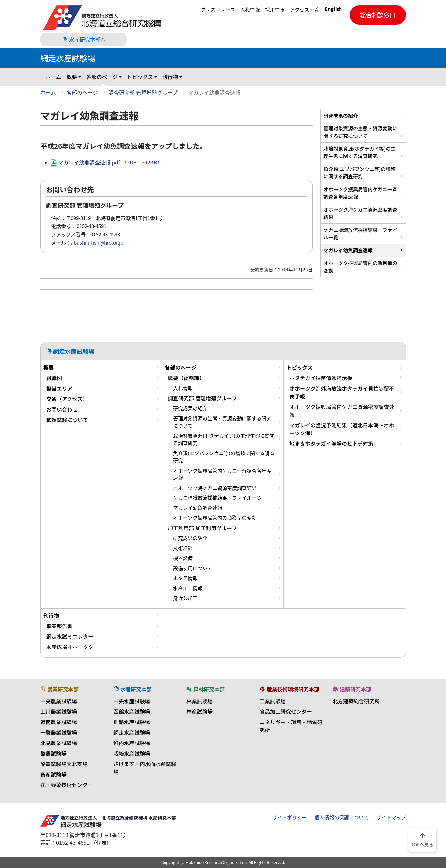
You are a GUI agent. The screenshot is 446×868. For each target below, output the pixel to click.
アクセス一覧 (305, 10)
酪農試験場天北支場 (64, 764)
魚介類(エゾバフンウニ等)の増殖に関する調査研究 (359, 173)
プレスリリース (218, 10)
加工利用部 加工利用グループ (202, 528)
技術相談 (183, 548)
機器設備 (183, 558)
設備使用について (193, 568)
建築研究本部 (352, 689)
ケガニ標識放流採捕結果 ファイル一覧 (360, 233)
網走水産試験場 (132, 732)
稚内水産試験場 (132, 743)
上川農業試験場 (59, 711)
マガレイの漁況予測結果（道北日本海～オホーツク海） (342, 429)
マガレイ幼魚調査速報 (348, 250)
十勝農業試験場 (59, 732)
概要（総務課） (186, 378)
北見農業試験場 (59, 743)
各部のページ (102, 77)
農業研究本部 (60, 689)
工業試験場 (273, 701)
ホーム (53, 77)
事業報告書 (59, 626)
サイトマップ (391, 817)
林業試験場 (200, 701)
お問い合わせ (62, 409)
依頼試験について (67, 420)
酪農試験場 (53, 753)
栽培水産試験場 (132, 753)
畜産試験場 (53, 774)
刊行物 (170, 77)
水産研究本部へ (84, 39)
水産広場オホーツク (70, 647)
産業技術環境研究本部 (289, 689)
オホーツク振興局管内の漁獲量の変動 (360, 267)
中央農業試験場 (59, 701)
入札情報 (250, 10)
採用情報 (275, 10)
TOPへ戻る (422, 839)
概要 (72, 77)
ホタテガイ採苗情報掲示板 (321, 378)
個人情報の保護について (342, 817)
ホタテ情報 (185, 578)
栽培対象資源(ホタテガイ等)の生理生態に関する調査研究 (359, 152)
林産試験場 (200, 711)
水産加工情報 (188, 588)
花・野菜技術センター (67, 785)
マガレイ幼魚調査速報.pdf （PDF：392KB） (107, 162)
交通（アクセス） (67, 399)
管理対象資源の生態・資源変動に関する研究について (360, 132)
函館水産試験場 (132, 711)
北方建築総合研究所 (356, 701)
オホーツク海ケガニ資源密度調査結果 (360, 213)
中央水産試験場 (132, 701)
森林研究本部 (206, 689)
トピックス (140, 77)
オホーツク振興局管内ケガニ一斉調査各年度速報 (360, 193)
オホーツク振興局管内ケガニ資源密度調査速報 (342, 411)
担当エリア (59, 388)
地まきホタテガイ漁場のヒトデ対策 (331, 443)
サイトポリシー (290, 817)
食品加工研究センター (286, 711)
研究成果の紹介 (341, 116)
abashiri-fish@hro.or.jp (97, 243)
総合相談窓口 (378, 15)
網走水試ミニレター (70, 636)
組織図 (54, 378)
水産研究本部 (133, 689)
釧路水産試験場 (132, 722)
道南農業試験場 (59, 722)
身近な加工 (185, 598)
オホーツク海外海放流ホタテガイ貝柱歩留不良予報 (342, 392)
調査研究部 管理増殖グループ (143, 92)
